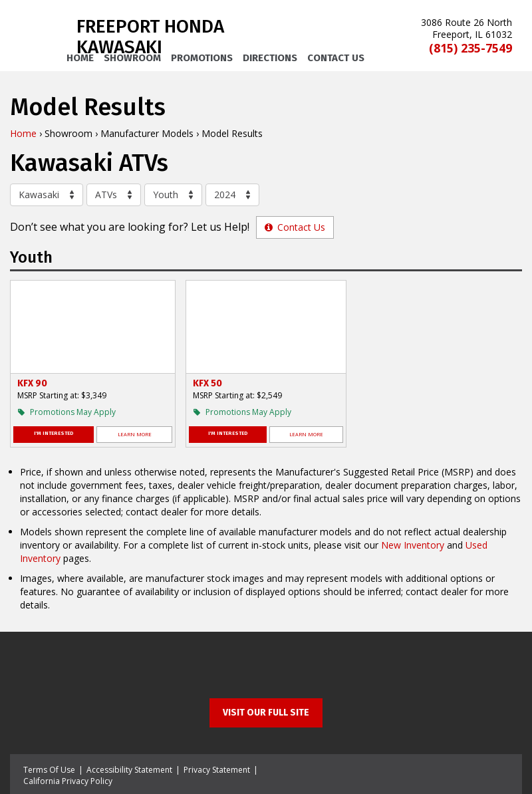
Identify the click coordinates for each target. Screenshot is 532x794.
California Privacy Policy (68, 781)
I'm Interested (54, 433)
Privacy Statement (217, 770)
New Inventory (413, 545)
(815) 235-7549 (470, 48)
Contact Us (336, 58)
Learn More (135, 434)
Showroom (132, 58)
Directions (270, 58)
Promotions (202, 58)
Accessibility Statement (129, 770)
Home (80, 58)
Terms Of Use (49, 770)
